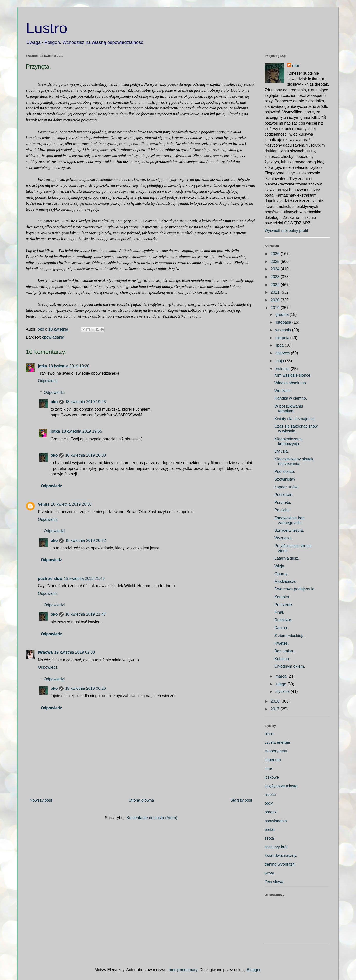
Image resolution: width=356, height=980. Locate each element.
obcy (269, 803)
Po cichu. (283, 510)
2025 (276, 261)
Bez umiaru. (285, 651)
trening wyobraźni (280, 864)
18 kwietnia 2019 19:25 (85, 402)
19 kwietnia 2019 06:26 (85, 688)
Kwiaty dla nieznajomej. (295, 419)
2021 (276, 292)
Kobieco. (282, 659)
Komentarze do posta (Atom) (152, 818)
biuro (269, 734)
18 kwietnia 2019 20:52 (85, 541)
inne (268, 768)
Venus (44, 504)
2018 (276, 701)
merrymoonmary (183, 970)
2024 (276, 269)
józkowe (272, 777)
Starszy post (241, 800)
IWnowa (45, 652)
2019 (276, 308)
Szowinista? (285, 479)
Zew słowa (274, 882)
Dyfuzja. (282, 451)
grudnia (283, 314)
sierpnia (283, 338)
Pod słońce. (285, 471)
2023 (276, 277)
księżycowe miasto (281, 786)
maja (280, 361)
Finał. (279, 612)
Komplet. (282, 597)
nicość (270, 795)
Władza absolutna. (291, 383)
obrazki (271, 812)
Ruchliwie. (283, 620)
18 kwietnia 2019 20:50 (71, 504)
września (284, 330)
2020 (276, 300)
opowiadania (53, 337)
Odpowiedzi (54, 392)
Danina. (281, 628)
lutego (281, 684)
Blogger (253, 970)
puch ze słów (50, 578)
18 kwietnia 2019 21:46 (84, 578)
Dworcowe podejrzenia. (295, 589)
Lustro (47, 28)
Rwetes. (282, 643)
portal (269, 830)
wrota (269, 873)
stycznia (283, 692)
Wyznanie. (284, 538)
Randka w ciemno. (291, 398)
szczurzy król (276, 847)
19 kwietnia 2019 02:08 (75, 652)
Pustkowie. (284, 495)
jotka (42, 366)
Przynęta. (283, 502)
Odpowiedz (48, 381)
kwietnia (283, 369)
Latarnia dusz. (287, 558)
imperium (273, 760)
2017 (276, 709)
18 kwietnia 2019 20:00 (85, 455)
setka (269, 838)
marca (281, 676)
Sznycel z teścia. (289, 530)
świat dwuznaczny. (281, 856)
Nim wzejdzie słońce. (293, 375)
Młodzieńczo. (286, 581)
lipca (280, 345)
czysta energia (277, 742)
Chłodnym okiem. (290, 666)
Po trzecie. (284, 605)
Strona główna (141, 800)
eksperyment (276, 751)
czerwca (283, 353)
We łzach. (283, 391)
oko (54, 402)
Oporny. (281, 574)
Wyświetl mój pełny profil (286, 230)
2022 (276, 285)
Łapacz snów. (286, 487)
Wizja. (280, 566)
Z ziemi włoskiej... (290, 636)
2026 (276, 254)
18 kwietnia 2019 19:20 (69, 366)
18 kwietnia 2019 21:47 (85, 614)
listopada (284, 322)
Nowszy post (41, 800)
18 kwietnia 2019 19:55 (82, 431)
